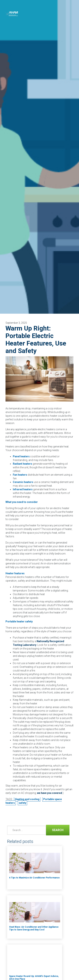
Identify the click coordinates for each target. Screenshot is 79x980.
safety (22, 803)
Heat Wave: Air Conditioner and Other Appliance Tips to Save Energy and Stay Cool (34, 928)
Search (55, 830)
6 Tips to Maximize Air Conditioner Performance (34, 878)
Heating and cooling (27, 799)
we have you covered (50, 793)
